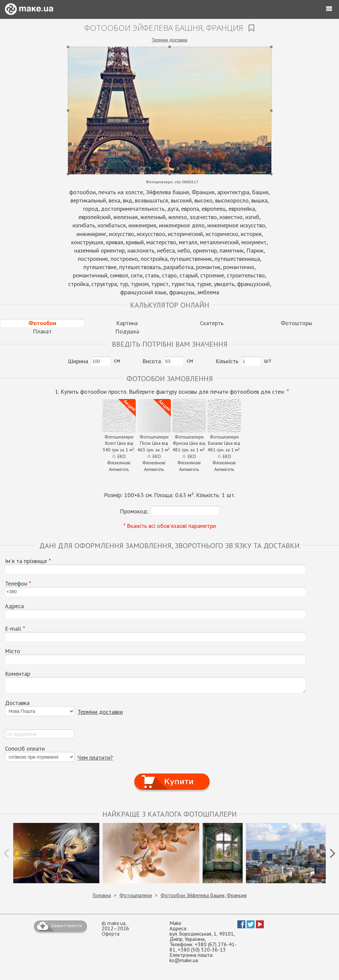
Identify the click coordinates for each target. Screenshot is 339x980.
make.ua (116, 923)
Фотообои (42, 323)
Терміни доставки (169, 40)
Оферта (111, 934)
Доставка (17, 703)
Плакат (42, 331)
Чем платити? (95, 757)
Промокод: (134, 511)
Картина (127, 323)
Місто (13, 651)
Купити (172, 776)
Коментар (18, 674)
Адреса (14, 606)
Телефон (18, 584)
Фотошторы (296, 323)
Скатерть (212, 323)
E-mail (15, 629)
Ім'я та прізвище (28, 561)
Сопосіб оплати (25, 749)
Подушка (127, 331)
